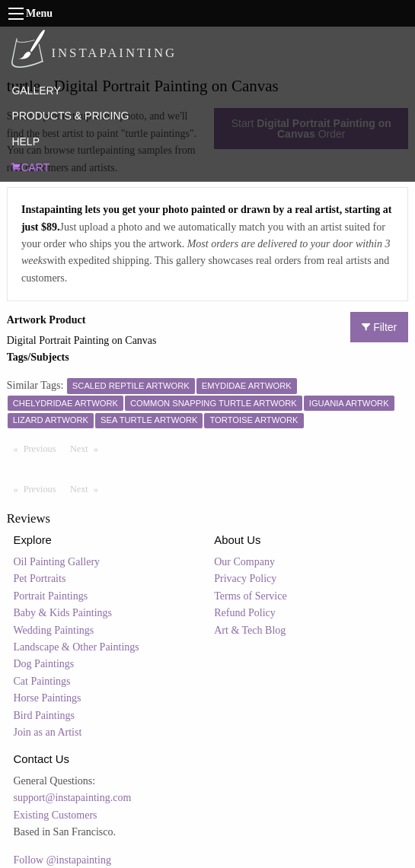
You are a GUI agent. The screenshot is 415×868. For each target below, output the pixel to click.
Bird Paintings (45, 715)
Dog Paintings (44, 664)
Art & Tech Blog (250, 630)
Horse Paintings (48, 698)
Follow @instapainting (62, 860)
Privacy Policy (245, 579)
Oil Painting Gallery (57, 562)
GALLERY (36, 91)
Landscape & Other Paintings (77, 647)
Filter (379, 327)
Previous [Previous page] (43, 448)
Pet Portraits (40, 579)
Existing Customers (56, 815)
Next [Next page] (88, 448)
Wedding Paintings (54, 630)
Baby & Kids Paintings (63, 613)
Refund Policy (245, 613)
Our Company (244, 562)
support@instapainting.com (73, 798)
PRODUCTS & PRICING (70, 116)
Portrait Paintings (51, 596)
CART (30, 167)
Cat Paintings (42, 681)
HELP (26, 141)
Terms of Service (250, 596)
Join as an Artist (48, 732)
